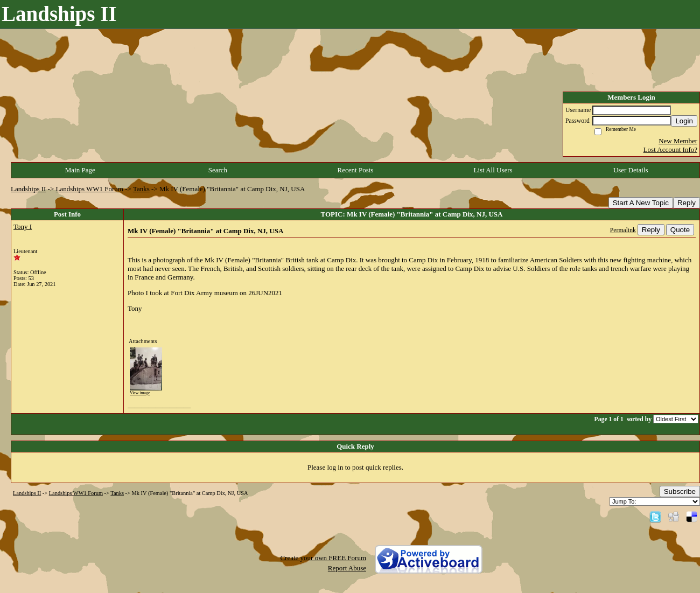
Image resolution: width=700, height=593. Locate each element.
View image (140, 393)
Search (218, 170)
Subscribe (680, 491)
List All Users (493, 170)
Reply (687, 203)
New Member (678, 141)
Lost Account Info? (670, 149)
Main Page (80, 170)
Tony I (23, 226)
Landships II (28, 189)
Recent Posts (356, 170)
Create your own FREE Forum (323, 558)
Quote (680, 230)
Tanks (141, 189)
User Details (631, 170)
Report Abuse (347, 568)
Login (684, 121)
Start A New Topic (641, 203)
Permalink (623, 230)
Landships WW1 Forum (90, 189)
